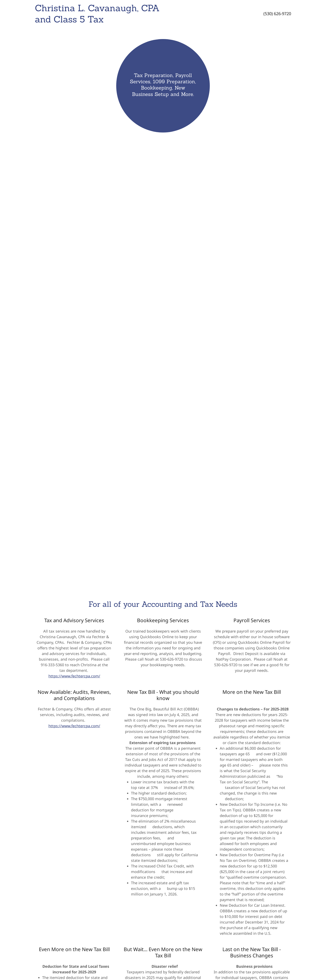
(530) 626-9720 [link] (277, 14)
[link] (127, 21)
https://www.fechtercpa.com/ (74, 676)
